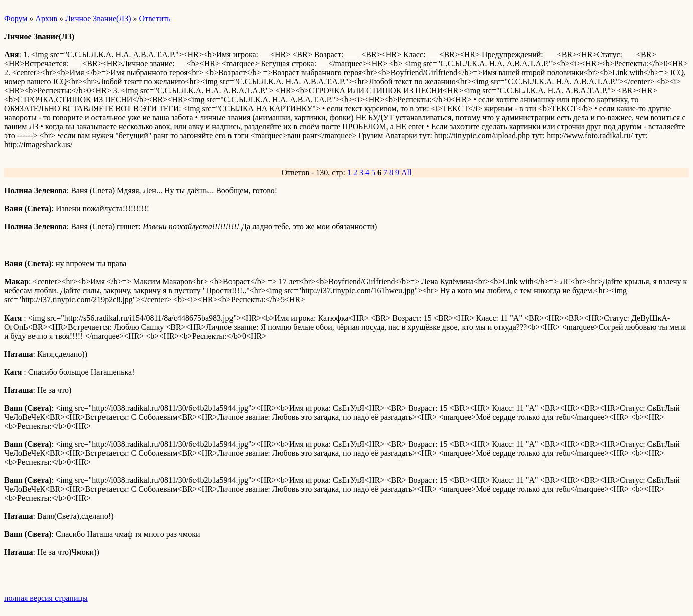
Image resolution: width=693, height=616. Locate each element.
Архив (46, 18)
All (406, 173)
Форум (16, 18)
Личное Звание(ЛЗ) (98, 18)
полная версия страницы (46, 598)
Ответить (155, 18)
